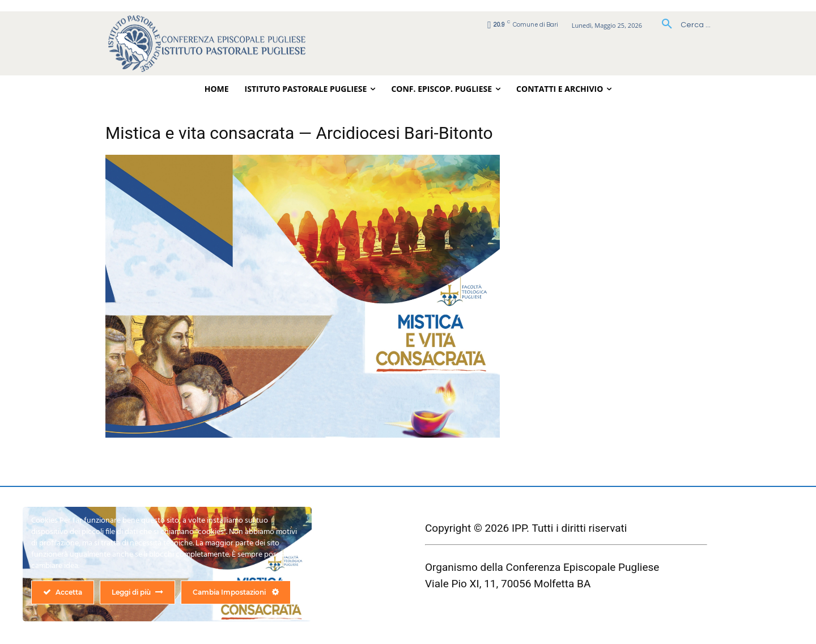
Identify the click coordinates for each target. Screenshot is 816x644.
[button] (682, 25)
